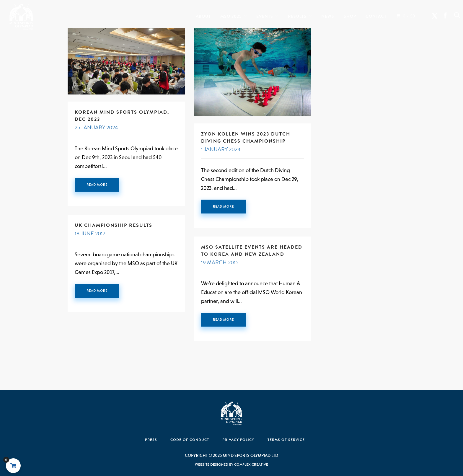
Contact (376, 15)
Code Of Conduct (190, 440)
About (203, 15)
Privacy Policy (238, 440)
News (328, 15)
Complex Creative (251, 464)
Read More (97, 185)
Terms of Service (286, 440)
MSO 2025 (231, 15)
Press (151, 440)
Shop (350, 15)
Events (265, 15)
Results (297, 15)
